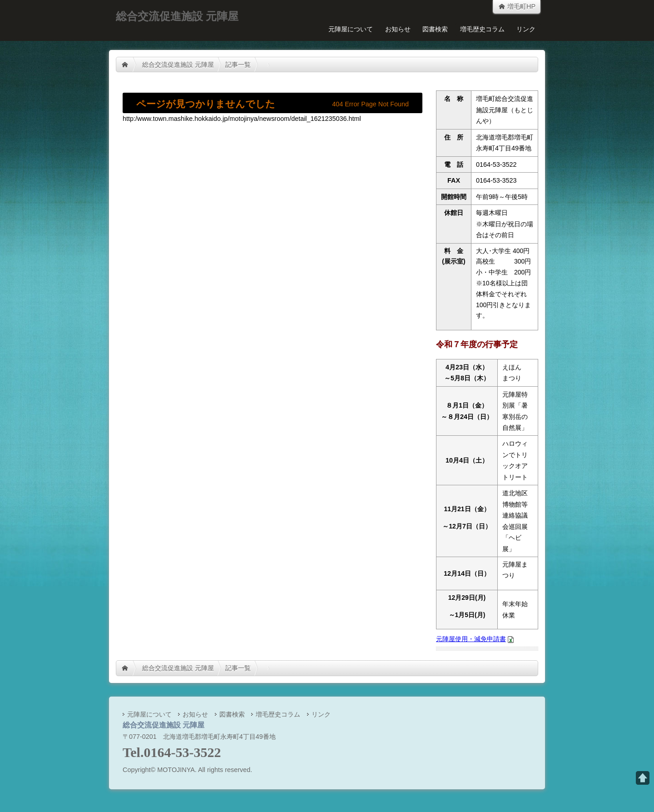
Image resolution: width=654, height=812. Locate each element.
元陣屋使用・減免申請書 (471, 639)
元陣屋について (351, 29)
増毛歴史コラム (482, 29)
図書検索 (435, 29)
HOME (125, 65)
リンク (526, 29)
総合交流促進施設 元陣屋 (178, 65)
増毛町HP (517, 6)
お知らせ (398, 29)
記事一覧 (238, 65)
